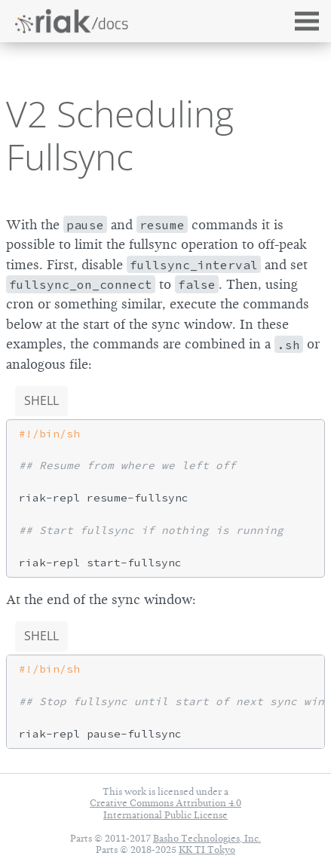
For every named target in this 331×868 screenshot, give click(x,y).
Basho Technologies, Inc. (207, 838)
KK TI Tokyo (207, 850)
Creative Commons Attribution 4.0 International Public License (165, 808)
